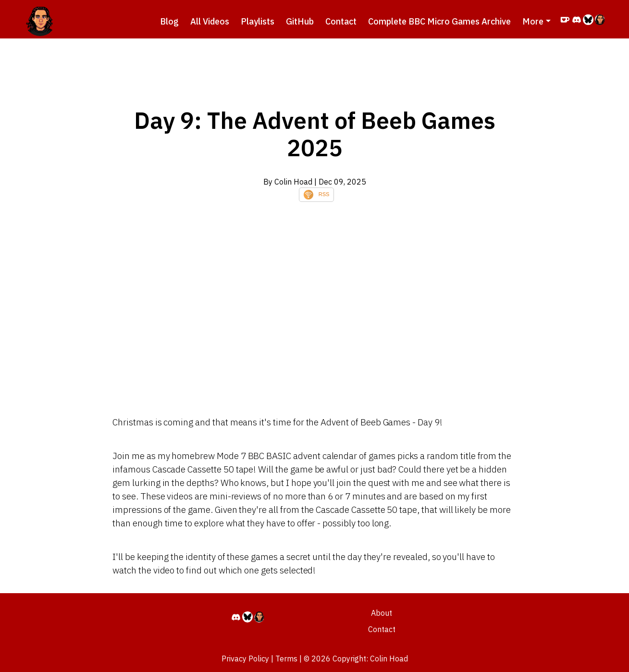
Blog (169, 21)
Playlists (258, 21)
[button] (536, 21)
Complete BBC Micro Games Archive (439, 21)
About (382, 613)
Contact (341, 21)
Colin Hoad (389, 659)
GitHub (300, 21)
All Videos (210, 21)
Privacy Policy (245, 659)
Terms (286, 659)
